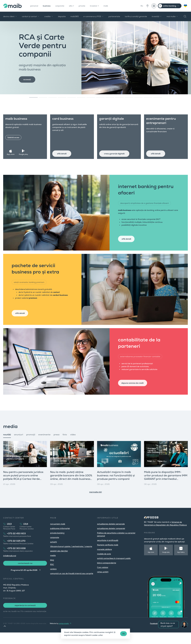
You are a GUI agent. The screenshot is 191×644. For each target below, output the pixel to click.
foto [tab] (65, 444)
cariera (53, 579)
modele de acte (104, 564)
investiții (157, 16)
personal (35, 6)
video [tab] (73, 444)
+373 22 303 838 (16, 558)
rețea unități (103, 582)
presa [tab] (57, 444)
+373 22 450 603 (16, 543)
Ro (142, 6)
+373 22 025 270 (16, 551)
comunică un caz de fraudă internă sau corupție (72, 583)
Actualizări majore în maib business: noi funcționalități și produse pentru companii (116, 485)
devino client (10, 16)
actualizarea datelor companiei (111, 538)
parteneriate (114, 16)
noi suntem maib (58, 534)
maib (112, 6)
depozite (62, 16)
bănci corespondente (107, 573)
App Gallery (181, 562)
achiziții (53, 552)
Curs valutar (103, 577)
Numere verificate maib (108, 555)
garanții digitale (114, 121)
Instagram (165, 635)
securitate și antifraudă (108, 550)
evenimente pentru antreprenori (164, 123)
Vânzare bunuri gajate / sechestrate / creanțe (71, 556)
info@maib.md (10, 566)
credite (49, 16)
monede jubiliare (104, 559)
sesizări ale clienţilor (59, 561)
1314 (26, 534)
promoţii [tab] (31, 444)
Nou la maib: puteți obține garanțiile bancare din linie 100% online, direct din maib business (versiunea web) (71, 487)
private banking (57, 543)
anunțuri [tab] (19, 444)
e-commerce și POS (94, 16)
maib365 (75, 16)
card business (66, 121)
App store (13, 152)
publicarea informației (60, 538)
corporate (63, 6)
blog (52, 570)
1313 (9, 534)
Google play (24, 152)
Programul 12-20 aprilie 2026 (23, 582)
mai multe (172, 16)
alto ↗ (75, 6)
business (48, 6)
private (87, 6)
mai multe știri (95, 502)
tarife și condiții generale (136, 16)
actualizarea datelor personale (111, 534)
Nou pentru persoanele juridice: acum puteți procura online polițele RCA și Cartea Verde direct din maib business (23, 487)
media (53, 565)
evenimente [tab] (44, 444)
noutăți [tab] (7, 444)
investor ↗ (100, 6)
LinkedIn (185, 635)
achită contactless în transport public (114, 568)
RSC (52, 574)
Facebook (154, 635)
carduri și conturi (31, 16)
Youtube (175, 635)
